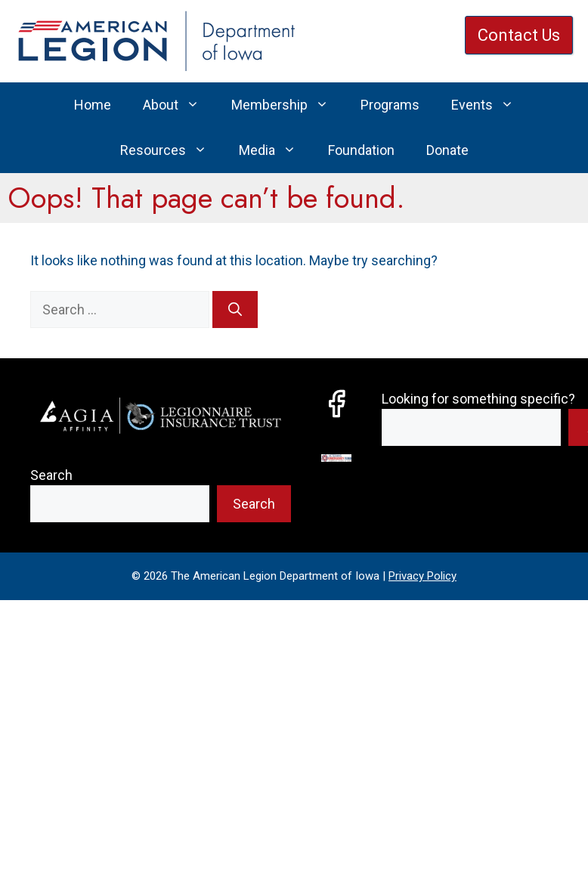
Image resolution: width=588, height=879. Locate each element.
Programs (390, 105)
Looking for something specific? (478, 399)
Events (491, 105)
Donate (447, 150)
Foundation (361, 150)
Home (93, 105)
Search (51, 475)
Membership (288, 105)
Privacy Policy (422, 576)
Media (275, 150)
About (179, 105)
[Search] (235, 310)
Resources (172, 150)
